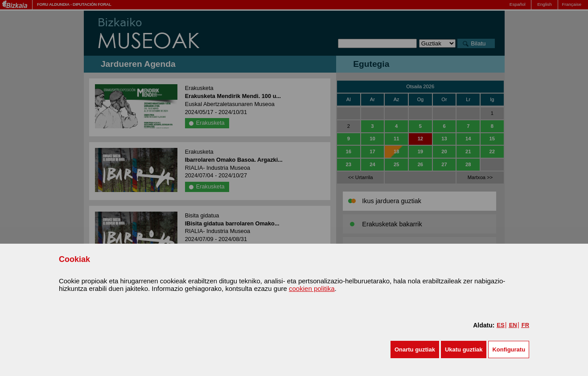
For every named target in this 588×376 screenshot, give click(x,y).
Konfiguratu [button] (509, 349)
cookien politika (312, 288)
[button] (415, 349)
